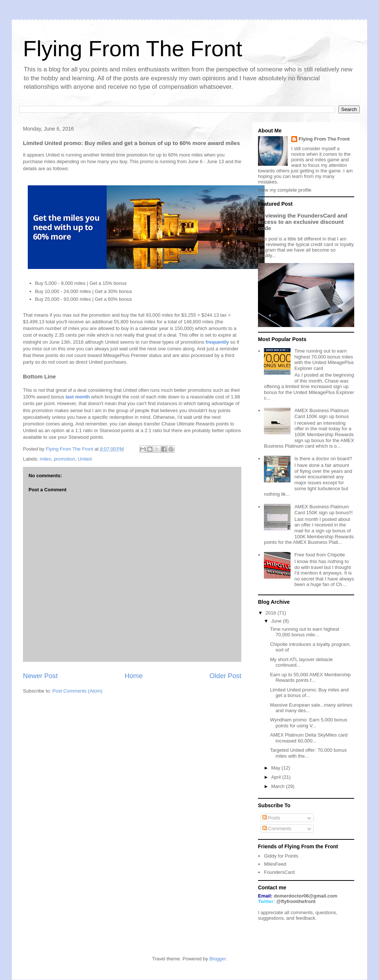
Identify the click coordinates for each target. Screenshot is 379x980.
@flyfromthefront (296, 901)
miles (46, 459)
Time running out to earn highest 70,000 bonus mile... (304, 632)
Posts (271, 818)
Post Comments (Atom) (78, 691)
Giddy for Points (281, 856)
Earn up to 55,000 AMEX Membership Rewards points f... (310, 678)
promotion (64, 459)
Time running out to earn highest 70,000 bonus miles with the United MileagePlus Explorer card (324, 360)
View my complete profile (285, 190)
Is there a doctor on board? (323, 459)
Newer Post (40, 676)
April (277, 777)
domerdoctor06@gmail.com (306, 896)
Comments (277, 829)
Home (134, 676)
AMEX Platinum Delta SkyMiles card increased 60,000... (309, 738)
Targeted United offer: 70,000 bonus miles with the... (308, 753)
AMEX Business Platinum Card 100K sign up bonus (321, 413)
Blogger (218, 959)
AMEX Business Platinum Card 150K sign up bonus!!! (323, 510)
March (279, 786)
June (277, 621)
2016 (271, 613)
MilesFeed (275, 864)
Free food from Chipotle (320, 555)
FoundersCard (279, 872)
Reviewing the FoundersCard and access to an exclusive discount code (303, 222)
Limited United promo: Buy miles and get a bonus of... (309, 693)
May (276, 768)
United (85, 459)
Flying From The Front (133, 49)
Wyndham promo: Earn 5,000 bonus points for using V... (308, 723)
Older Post (225, 676)
